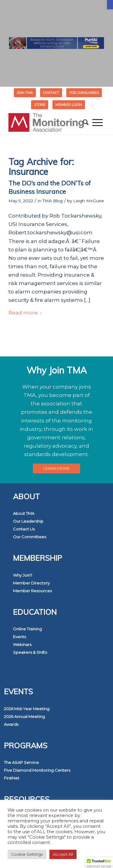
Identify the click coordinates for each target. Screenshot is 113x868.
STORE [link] (40, 105)
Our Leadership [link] (28, 521)
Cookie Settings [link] (27, 854)
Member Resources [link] (32, 591)
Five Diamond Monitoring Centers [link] (37, 770)
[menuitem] (25, 93)
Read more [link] (26, 313)
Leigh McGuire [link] (89, 201)
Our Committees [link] (30, 537)
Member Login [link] (69, 105)
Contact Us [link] (24, 529)
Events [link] (19, 637)
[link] (110, 5)
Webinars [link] (22, 644)
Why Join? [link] (23, 575)
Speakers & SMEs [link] (30, 652)
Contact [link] (51, 93)
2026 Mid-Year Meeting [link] (27, 709)
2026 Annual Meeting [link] (24, 716)
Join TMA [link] (25, 93)
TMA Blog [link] (53, 201)
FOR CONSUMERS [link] (84, 93)
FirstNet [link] (12, 778)
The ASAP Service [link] (21, 762)
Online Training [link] (27, 629)
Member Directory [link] (31, 583)
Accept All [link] (63, 854)
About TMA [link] (24, 513)
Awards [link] (11, 724)
